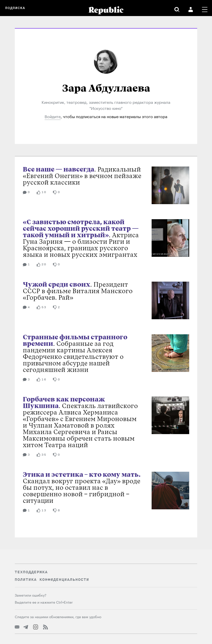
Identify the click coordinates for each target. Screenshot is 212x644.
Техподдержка (31, 572)
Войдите (53, 116)
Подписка (15, 8)
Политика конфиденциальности (52, 580)
